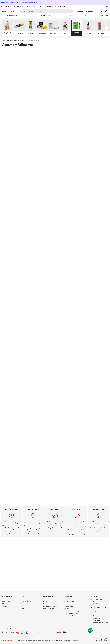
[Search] (47, 11)
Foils (36, 16)
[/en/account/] (102, 11)
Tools (82, 16)
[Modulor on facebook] (96, 641)
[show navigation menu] (3, 16)
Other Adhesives (74, 16)
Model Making (43, 16)
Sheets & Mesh (28, 16)
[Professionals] (90, 11)
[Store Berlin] (97, 11)
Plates (21, 16)
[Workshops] (79, 11)
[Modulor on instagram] (101, 641)
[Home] (12, 16)
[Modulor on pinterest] (106, 641)
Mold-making (52, 16)
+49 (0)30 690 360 (7, 6)
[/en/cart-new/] (106, 11)
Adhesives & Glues (63, 16)
